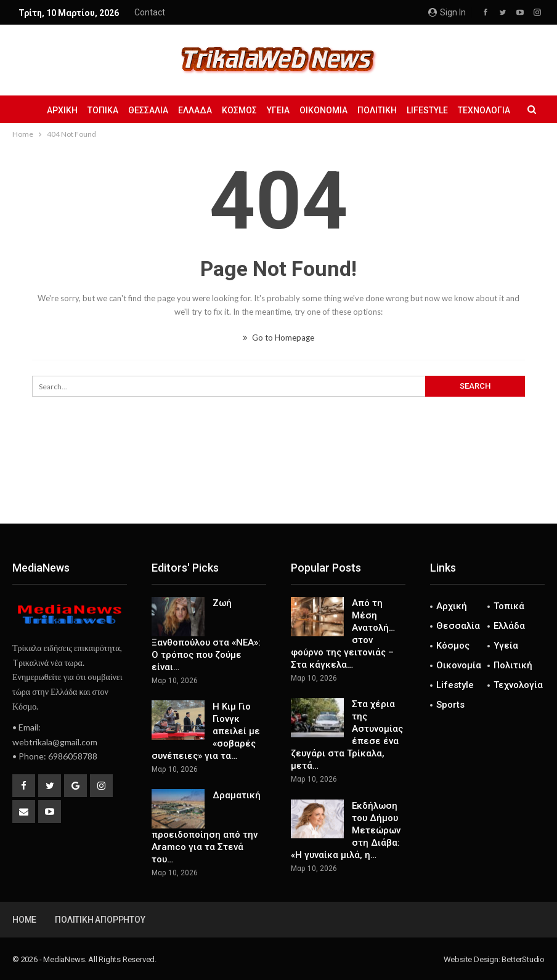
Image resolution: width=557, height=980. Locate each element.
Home (24, 920)
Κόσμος (249, 110)
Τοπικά (107, 110)
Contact (150, 12)
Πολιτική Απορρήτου (100, 920)
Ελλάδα (202, 110)
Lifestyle (444, 110)
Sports (450, 705)
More (488, 110)
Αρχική (64, 110)
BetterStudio (523, 959)
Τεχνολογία (518, 685)
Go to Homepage (278, 338)
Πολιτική (392, 110)
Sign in (447, 12)
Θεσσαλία (154, 110)
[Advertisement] (278, 483)
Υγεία (289, 110)
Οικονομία (336, 110)
